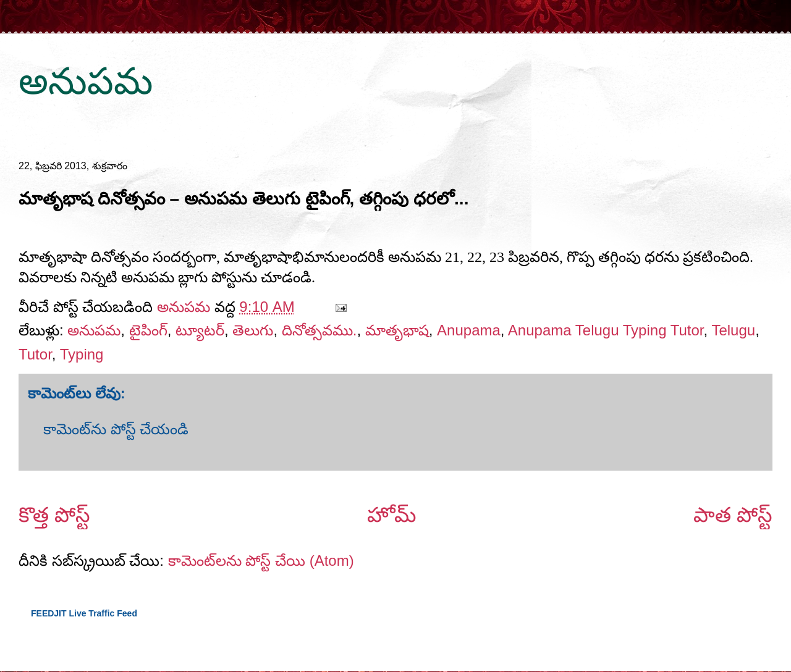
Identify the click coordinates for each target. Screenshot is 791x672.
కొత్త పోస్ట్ (54, 515)
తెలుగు (253, 330)
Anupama (469, 330)
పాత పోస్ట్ (733, 515)
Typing (82, 354)
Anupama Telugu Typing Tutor (606, 330)
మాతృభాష (397, 330)
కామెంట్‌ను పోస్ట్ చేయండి (116, 429)
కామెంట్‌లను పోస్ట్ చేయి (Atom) (261, 561)
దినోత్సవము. (319, 330)
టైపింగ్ (148, 330)
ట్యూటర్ (200, 330)
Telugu (733, 330)
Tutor (35, 354)
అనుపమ (86, 81)
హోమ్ (392, 515)
